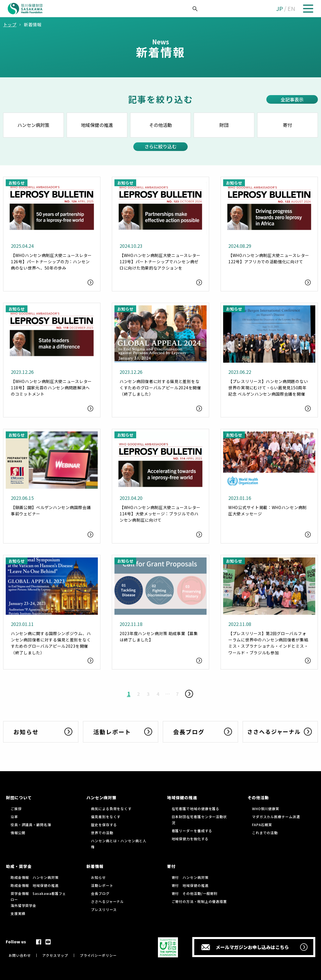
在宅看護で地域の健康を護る (196, 809)
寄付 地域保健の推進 (190, 885)
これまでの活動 (265, 833)
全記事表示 (292, 99)
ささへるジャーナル (107, 901)
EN (291, 8)
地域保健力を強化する (190, 839)
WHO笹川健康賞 (266, 809)
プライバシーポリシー (98, 955)
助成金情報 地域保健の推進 (35, 885)
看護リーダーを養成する (192, 831)
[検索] (189, 9)
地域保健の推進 (97, 125)
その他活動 (160, 125)
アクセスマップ (55, 955)
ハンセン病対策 (33, 125)
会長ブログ (100, 893)
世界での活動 (102, 833)
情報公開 (18, 833)
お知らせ (98, 877)
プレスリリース (104, 909)
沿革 (14, 817)
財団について (19, 798)
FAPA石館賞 (262, 825)
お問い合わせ (20, 955)
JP (280, 8)
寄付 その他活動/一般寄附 (195, 893)
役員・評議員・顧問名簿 (31, 825)
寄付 (288, 125)
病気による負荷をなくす (111, 809)
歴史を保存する (104, 825)
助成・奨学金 (19, 866)
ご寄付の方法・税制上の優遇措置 (199, 901)
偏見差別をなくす (106, 817)
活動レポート (102, 885)
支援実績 (18, 913)
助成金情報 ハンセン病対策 (35, 877)
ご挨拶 (16, 809)
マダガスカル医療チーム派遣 (276, 817)
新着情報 (95, 866)
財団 (224, 125)
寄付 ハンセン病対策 (190, 877)
